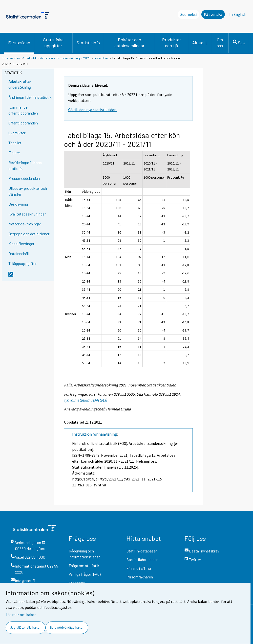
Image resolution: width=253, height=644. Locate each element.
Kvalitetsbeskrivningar (27, 214)
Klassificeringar (21, 244)
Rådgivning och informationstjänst (84, 554)
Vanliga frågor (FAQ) (85, 574)
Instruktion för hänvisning (95, 434)
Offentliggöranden (23, 123)
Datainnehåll (19, 253)
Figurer (14, 153)
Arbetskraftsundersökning (60, 58)
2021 (87, 58)
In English (238, 14)
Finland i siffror (139, 568)
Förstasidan (19, 43)
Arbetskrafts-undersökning (20, 84)
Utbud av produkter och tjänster (28, 191)
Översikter (17, 133)
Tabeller (15, 143)
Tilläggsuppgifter (22, 263)
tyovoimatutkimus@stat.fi (85, 400)
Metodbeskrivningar (25, 224)
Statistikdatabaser (142, 560)
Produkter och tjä (172, 43)
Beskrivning (18, 204)
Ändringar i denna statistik (30, 97)
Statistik (30, 58)
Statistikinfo (88, 43)
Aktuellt (200, 43)
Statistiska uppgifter (53, 43)
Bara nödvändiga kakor (67, 627)
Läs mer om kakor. (21, 615)
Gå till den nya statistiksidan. (93, 110)
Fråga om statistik (84, 565)
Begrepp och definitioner (29, 234)
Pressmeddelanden (24, 178)
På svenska (213, 14)
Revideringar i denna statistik (25, 165)
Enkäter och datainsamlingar (129, 43)
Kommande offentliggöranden (23, 110)
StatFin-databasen (142, 551)
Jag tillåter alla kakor (25, 627)
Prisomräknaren (140, 577)
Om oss (220, 43)
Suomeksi (189, 14)
